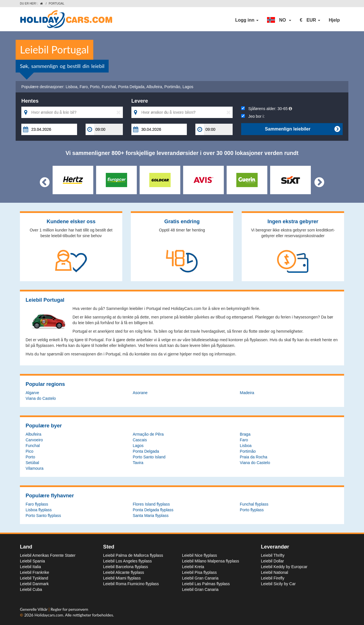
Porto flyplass (252, 510)
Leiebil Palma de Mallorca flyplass (133, 555)
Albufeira (154, 87)
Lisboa (72, 87)
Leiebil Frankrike (35, 572)
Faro (84, 87)
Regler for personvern (69, 609)
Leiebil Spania (32, 561)
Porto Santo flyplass (43, 516)
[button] (279, 20)
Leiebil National (275, 572)
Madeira (247, 393)
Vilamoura (35, 468)
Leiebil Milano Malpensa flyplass (211, 561)
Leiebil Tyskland (34, 578)
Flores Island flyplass (151, 504)
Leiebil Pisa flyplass (199, 572)
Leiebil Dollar (273, 561)
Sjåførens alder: (266, 109)
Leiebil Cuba (31, 589)
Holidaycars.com (49, 615)
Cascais (140, 440)
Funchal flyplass (254, 504)
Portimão (172, 87)
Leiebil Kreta (193, 567)
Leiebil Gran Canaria (200, 578)
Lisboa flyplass (39, 510)
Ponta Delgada (131, 87)
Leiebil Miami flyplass (122, 578)
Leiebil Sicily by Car (278, 584)
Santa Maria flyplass (151, 516)
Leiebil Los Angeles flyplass (128, 561)
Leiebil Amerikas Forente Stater (48, 555)
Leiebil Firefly (273, 578)
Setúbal (32, 463)
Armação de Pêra (148, 434)
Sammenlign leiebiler (302, 129)
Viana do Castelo (41, 398)
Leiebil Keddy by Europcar (284, 567)
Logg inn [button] (247, 20)
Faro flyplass (37, 504)
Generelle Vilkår (34, 609)
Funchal (109, 87)
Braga (245, 434)
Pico (29, 451)
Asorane (140, 393)
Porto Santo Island (149, 457)
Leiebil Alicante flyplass (124, 572)
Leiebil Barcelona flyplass (126, 567)
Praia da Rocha (254, 457)
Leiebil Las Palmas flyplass (206, 584)
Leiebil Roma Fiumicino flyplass (131, 584)
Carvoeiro (34, 440)
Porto (95, 87)
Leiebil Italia (30, 567)
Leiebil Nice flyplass (199, 555)
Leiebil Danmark (34, 584)
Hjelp (334, 20)
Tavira (138, 463)
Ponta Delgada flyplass (153, 510)
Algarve (32, 393)
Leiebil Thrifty (273, 555)
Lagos (188, 87)
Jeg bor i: (253, 116)
